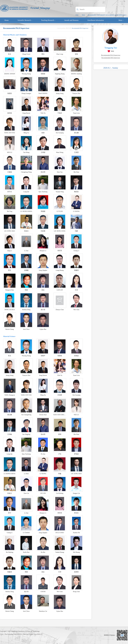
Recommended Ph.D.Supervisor (111, 55)
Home (7, 20)
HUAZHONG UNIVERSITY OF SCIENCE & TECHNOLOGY (107, 15)
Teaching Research (48, 20)
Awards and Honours (71, 20)
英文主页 (69, 28)
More (121, 20)
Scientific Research (25, 20)
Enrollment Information (96, 20)
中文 (77, 15)
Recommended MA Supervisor (111, 58)
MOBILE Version (109, 635)
